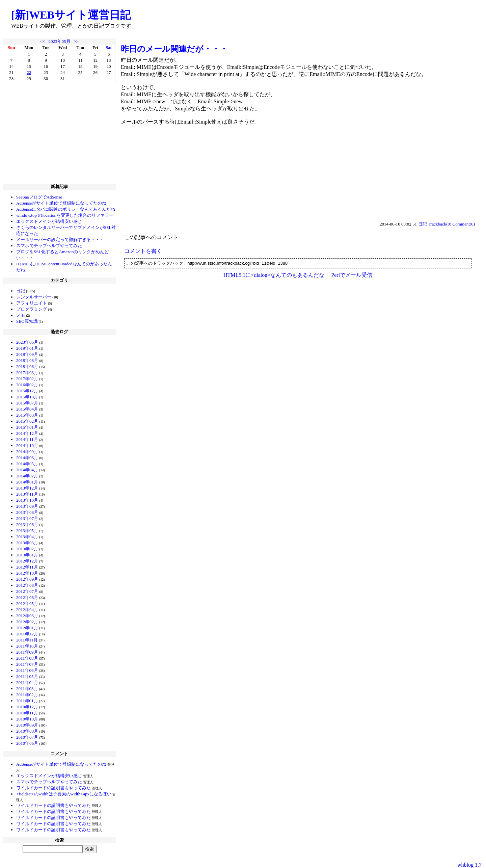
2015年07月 (27, 403)
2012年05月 (27, 603)
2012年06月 (27, 597)
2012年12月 (27, 561)
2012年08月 (27, 585)
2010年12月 (27, 707)
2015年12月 (27, 391)
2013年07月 (27, 518)
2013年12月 (27, 488)
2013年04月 (27, 537)
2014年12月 (27, 433)
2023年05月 (60, 41)
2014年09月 (27, 452)
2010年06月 (27, 743)
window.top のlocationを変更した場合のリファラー (65, 215)
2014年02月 (27, 476)
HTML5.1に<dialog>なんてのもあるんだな (274, 275)
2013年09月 (27, 506)
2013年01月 (27, 555)
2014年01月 (27, 482)
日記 (21, 291)
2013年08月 (27, 512)
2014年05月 (27, 464)
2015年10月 (27, 397)
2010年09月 (27, 725)
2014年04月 (27, 470)
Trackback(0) (440, 224)
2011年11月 (27, 640)
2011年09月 (27, 652)
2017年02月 (27, 379)
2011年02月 (27, 695)
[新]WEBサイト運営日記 (71, 15)
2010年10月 (27, 719)
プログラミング (32, 309)
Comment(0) (464, 224)
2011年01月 (27, 701)
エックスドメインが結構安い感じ (49, 221)
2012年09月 (27, 579)
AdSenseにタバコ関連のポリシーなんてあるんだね (66, 209)
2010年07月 (27, 737)
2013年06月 (27, 524)
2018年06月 (27, 366)
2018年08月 (27, 360)
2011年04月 (27, 682)
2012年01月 (27, 628)
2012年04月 (27, 610)
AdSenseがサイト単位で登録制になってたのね (61, 203)
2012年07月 (27, 591)
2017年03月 (27, 373)
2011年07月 (27, 664)
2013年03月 (27, 543)
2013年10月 (27, 500)
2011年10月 (27, 646)
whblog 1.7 (469, 865)
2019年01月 (27, 348)
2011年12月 (27, 634)
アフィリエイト (32, 303)
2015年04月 (27, 409)
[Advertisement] (59, 133)
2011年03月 (27, 689)
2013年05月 (27, 531)
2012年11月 (27, 567)
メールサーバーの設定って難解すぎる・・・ (60, 240)
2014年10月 (27, 445)
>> (76, 41)
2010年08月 (27, 731)
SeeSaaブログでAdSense (39, 197)
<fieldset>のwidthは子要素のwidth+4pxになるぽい (64, 794)
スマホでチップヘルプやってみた (49, 246)
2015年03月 (27, 415)
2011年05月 (27, 676)
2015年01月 (27, 427)
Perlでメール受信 (352, 275)
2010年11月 (27, 713)
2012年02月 (27, 622)
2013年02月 (27, 549)
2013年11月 (27, 494)
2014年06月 (27, 458)
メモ (21, 315)
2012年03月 (27, 616)
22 (29, 72)
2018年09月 (27, 354)
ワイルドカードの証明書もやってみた (53, 788)
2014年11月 (27, 439)
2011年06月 (27, 670)
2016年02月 (27, 385)
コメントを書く (143, 251)
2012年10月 (27, 573)
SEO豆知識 (27, 321)
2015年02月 (27, 421)
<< (43, 41)
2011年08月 (27, 658)
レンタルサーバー (34, 297)
